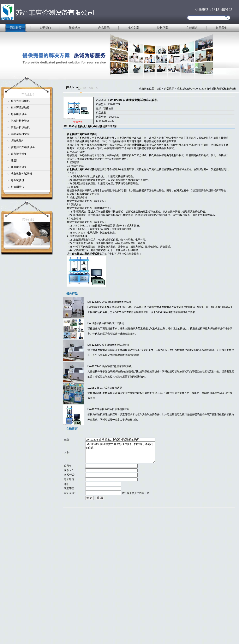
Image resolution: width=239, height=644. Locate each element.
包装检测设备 (19, 114)
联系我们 (221, 28)
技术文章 (133, 28)
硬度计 (15, 160)
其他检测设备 (19, 167)
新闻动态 (74, 28)
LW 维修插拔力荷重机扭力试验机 (106, 323)
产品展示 (104, 28)
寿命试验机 (17, 180)
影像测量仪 (17, 187)
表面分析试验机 (20, 127)
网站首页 (16, 28)
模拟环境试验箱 (20, 108)
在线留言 (192, 28)
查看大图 (78, 122)
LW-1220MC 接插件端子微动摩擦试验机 (110, 366)
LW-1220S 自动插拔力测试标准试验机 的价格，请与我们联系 (120, 453)
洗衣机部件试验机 (22, 174)
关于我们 (45, 28)
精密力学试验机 (20, 101)
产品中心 (73, 88)
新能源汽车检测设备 (23, 147)
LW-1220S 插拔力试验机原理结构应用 (109, 409)
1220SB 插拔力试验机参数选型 (105, 388)
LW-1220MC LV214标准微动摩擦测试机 (109, 302)
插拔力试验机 (184, 89)
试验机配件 (17, 141)
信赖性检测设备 (20, 121)
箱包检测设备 (19, 154)
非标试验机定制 (20, 134)
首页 (159, 89)
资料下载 (163, 28)
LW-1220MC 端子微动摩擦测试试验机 (108, 345)
